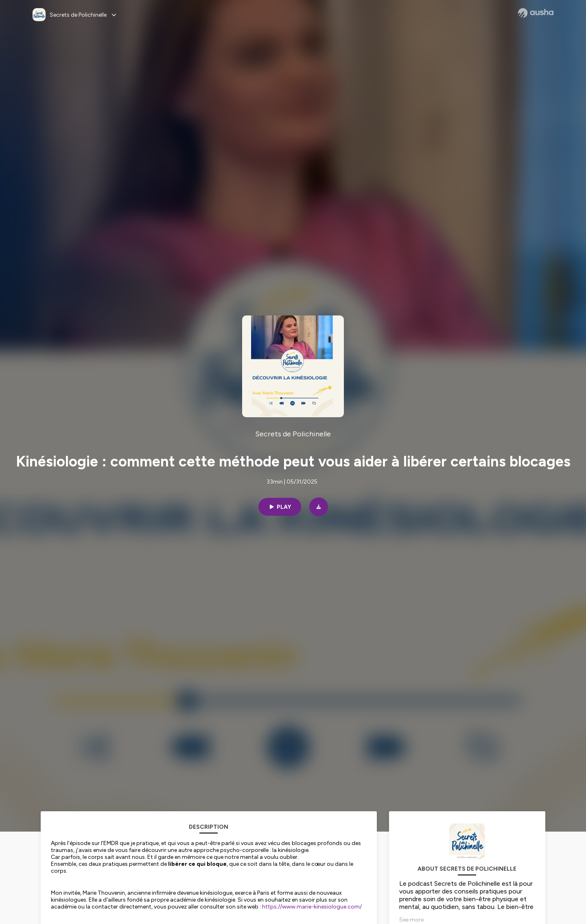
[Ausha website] (536, 13)
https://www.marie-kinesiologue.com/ (312, 907)
